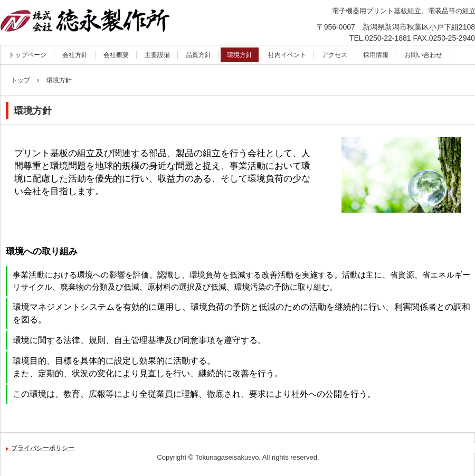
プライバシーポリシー (43, 448)
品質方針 (198, 55)
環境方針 (240, 55)
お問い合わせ (423, 55)
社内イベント (287, 55)
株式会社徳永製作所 (106, 24)
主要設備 (157, 55)
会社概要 (116, 55)
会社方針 (75, 55)
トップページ (27, 55)
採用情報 (376, 55)
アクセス (335, 55)
